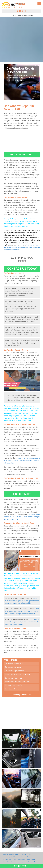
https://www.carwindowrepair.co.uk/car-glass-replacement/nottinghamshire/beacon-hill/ (22, 247)
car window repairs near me (15, 671)
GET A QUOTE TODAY (22, 154)
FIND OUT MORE (22, 494)
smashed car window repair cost (17, 682)
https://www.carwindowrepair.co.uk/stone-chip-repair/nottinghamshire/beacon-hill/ (22, 517)
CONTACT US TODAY (22, 269)
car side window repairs (14, 689)
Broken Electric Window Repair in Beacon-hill (19, 859)
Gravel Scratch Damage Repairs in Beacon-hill (20, 862)
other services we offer (14, 685)
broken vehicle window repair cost (17, 674)
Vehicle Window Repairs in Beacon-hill (17, 854)
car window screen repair (14, 663)
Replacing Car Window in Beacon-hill (16, 857)
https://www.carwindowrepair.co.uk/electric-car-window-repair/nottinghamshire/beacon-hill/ (22, 460)
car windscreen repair (13, 667)
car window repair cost (13, 678)
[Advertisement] (21, 40)
